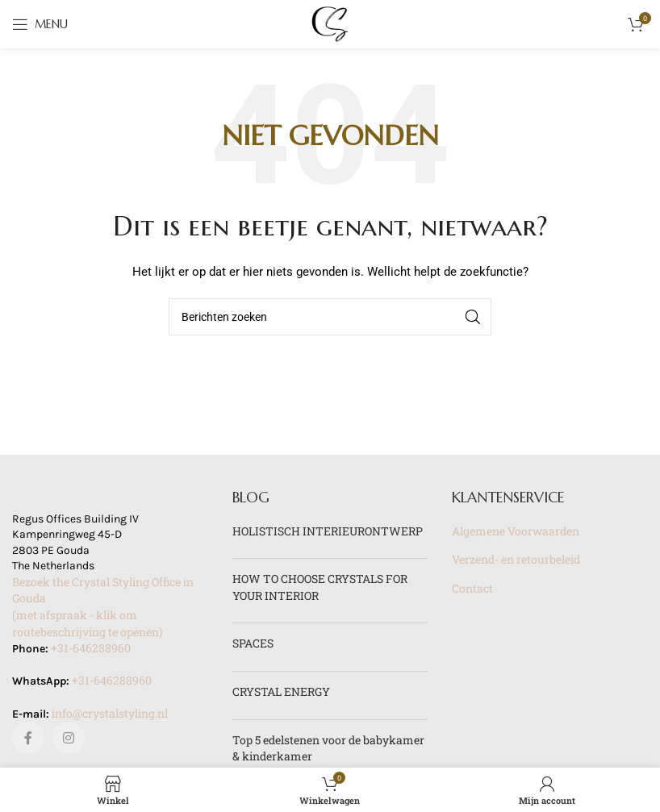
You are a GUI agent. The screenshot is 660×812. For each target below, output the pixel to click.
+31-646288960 (91, 648)
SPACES (253, 643)
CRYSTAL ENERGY (281, 691)
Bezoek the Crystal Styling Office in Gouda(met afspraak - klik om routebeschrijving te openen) (103, 607)
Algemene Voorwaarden (516, 531)
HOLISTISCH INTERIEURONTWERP (328, 531)
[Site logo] (330, 23)
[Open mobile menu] (40, 24)
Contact (472, 588)
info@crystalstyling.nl (110, 713)
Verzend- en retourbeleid (516, 559)
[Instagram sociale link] (69, 738)
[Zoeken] (330, 317)
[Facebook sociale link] (28, 738)
